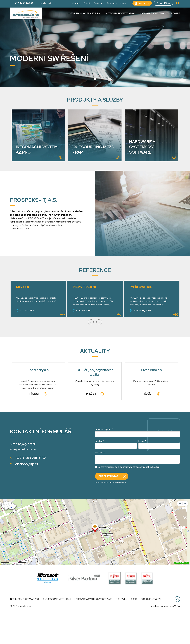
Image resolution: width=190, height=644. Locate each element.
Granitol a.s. (139, 318)
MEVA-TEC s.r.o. (29, 318)
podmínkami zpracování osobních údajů (140, 498)
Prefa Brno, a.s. (85, 318)
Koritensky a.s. (38, 401)
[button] (95, 79)
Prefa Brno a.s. (152, 401)
